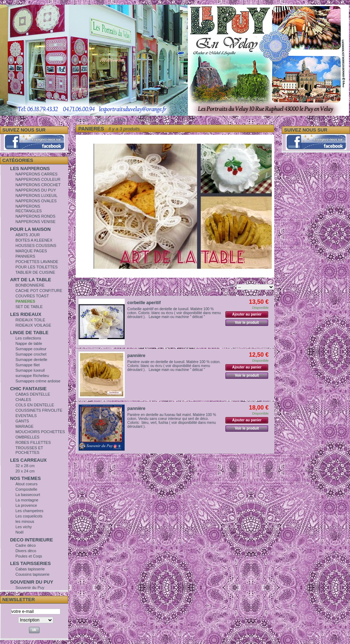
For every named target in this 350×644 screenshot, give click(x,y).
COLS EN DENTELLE (35, 405)
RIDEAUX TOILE (30, 320)
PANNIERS (25, 256)
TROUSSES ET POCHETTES (29, 450)
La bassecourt (28, 495)
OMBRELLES (27, 437)
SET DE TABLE (29, 307)
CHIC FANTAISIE (28, 389)
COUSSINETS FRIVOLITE (39, 410)
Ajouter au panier (247, 314)
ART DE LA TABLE (31, 280)
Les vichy (24, 527)
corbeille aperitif (144, 303)
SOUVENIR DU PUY (32, 582)
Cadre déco (26, 545)
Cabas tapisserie (30, 569)
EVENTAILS (26, 416)
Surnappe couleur (31, 349)
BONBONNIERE (30, 285)
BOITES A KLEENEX (34, 240)
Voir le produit (247, 323)
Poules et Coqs (29, 556)
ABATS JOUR (27, 235)
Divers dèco (26, 551)
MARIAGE (24, 426)
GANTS (22, 421)
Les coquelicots (29, 516)
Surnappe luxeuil (30, 370)
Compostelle (26, 489)
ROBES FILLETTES (33, 442)
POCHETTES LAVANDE (37, 262)
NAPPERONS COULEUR (38, 179)
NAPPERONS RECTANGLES (29, 209)
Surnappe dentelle (31, 360)
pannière (136, 356)
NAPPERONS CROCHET (38, 185)
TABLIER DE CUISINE (35, 272)
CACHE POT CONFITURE (39, 291)
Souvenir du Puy (30, 588)
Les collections (28, 338)
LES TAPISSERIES (30, 563)
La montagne (27, 500)
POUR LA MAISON (30, 229)
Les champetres (29, 511)
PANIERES (25, 301)
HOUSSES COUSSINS (36, 246)
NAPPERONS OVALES (36, 201)
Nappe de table (29, 343)
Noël (19, 532)
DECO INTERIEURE (31, 540)
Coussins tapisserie (32, 574)
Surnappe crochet (31, 354)
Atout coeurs (26, 484)
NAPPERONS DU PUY (36, 190)
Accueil (82, 120)
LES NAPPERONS (30, 169)
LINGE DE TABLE (29, 333)
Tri (231, 286)
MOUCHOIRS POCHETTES (40, 432)
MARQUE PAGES (31, 251)
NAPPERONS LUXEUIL (36, 195)
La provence (26, 505)
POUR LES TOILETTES (36, 267)
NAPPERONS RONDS (35, 216)
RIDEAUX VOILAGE (33, 325)
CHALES (23, 400)
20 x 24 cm (25, 471)
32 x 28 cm (25, 466)
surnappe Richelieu (32, 376)
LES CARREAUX (28, 460)
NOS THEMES (25, 478)
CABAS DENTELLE (33, 394)
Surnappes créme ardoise (38, 381)
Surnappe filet (27, 365)
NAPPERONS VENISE (35, 222)
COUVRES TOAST (32, 296)
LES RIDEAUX (26, 314)
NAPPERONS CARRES (36, 174)
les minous (25, 521)
